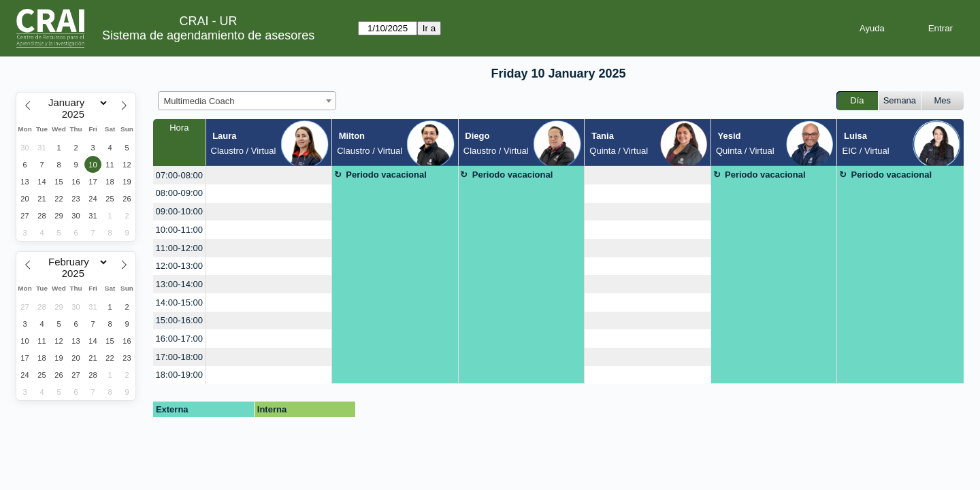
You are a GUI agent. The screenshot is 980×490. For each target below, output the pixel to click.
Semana (900, 100)
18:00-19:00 (179, 375)
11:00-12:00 (179, 248)
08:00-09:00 (179, 193)
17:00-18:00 (179, 357)
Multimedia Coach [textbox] (199, 101)
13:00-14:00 (179, 284)
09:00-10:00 (179, 211)
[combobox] (247, 101)
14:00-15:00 (179, 303)
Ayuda (872, 28)
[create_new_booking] (269, 175)
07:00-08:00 (179, 175)
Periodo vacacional (386, 175)
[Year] (76, 114)
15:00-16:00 (179, 320)
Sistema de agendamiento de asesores (208, 35)
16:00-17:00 (179, 339)
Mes (943, 100)
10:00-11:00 (179, 230)
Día (857, 100)
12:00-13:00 (179, 266)
